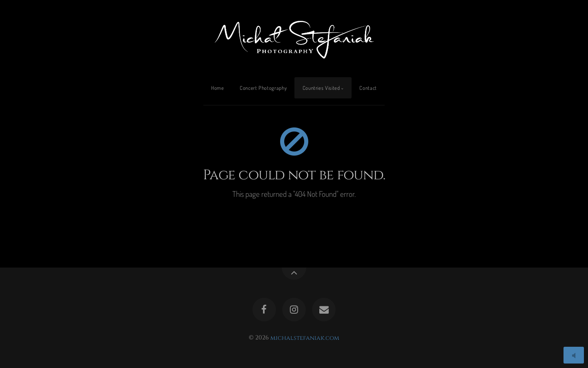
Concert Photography (263, 88)
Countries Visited (321, 88)
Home (218, 88)
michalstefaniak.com (305, 338)
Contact (368, 88)
